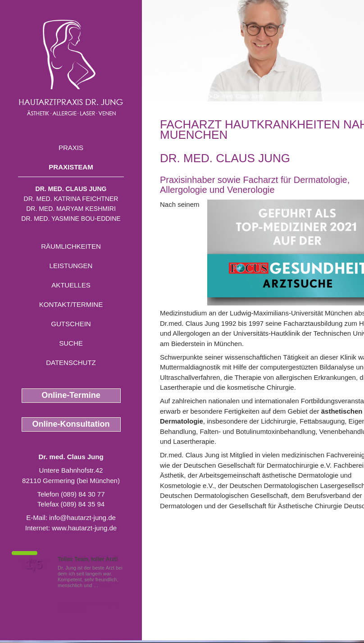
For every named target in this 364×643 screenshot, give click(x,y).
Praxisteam (71, 167)
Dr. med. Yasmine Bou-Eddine (71, 219)
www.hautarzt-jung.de (84, 528)
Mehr (106, 585)
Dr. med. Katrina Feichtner (71, 199)
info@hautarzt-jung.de (82, 518)
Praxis (71, 148)
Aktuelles (71, 285)
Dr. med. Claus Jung (71, 189)
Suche (71, 343)
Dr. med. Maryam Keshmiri (71, 209)
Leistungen (71, 266)
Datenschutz (71, 363)
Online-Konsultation (71, 424)
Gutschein (71, 324)
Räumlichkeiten (71, 246)
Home (167, 96)
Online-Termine (71, 395)
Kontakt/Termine (71, 304)
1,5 (34, 565)
